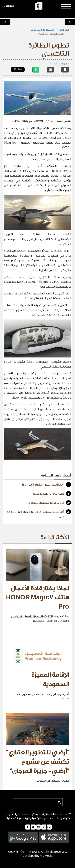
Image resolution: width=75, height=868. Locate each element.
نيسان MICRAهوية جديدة (52, 494)
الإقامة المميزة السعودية (50, 680)
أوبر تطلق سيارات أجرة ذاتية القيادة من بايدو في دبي (38, 514)
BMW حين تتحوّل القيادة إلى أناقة (46, 485)
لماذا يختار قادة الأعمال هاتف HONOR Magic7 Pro (37, 598)
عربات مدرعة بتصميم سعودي (50, 503)
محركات (64, 30)
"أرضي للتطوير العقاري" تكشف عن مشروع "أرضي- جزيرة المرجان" (37, 762)
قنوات (8, 6)
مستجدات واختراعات (42, 30)
